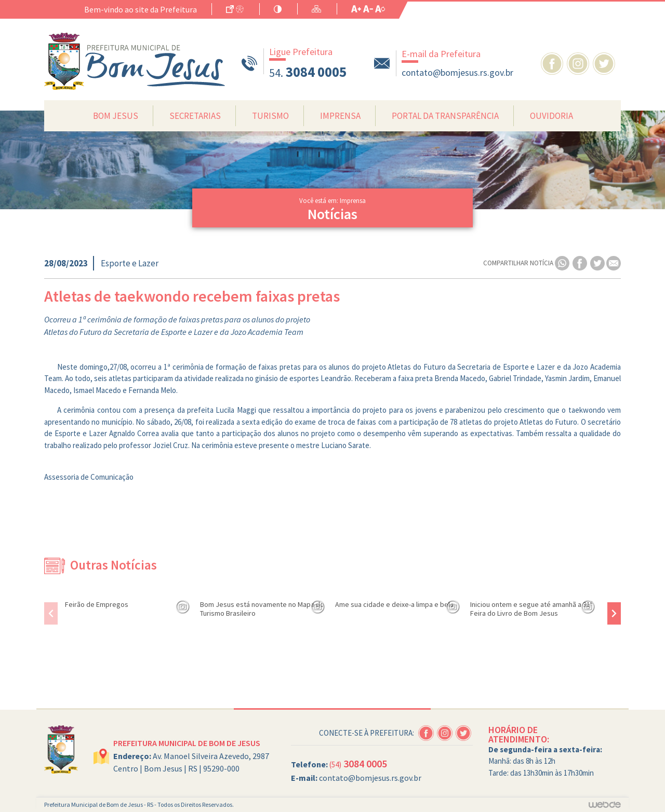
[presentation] (51, 613)
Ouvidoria (551, 116)
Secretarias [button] (195, 116)
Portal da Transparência (445, 116)
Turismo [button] (270, 116)
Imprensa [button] (340, 116)
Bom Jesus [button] (116, 116)
